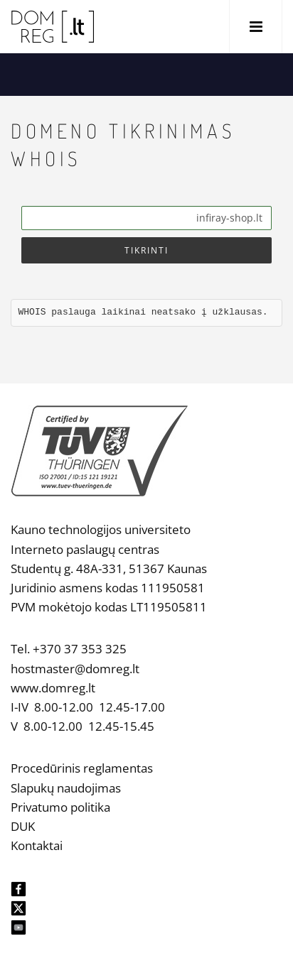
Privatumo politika (60, 807)
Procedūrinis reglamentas (82, 768)
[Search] (146, 218)
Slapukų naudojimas (66, 788)
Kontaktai (37, 845)
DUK (23, 826)
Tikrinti (146, 250)
